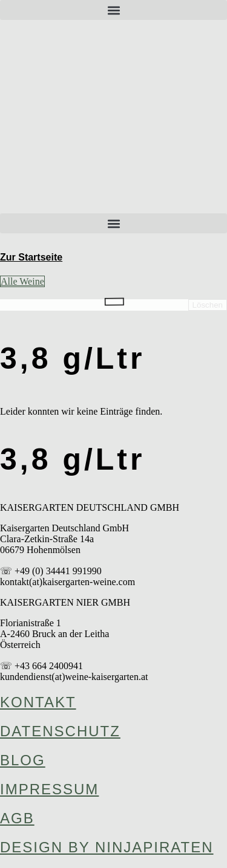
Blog (23, 760)
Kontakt (38, 702)
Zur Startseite (31, 257)
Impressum (49, 789)
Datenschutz (60, 731)
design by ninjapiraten (107, 847)
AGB (17, 818)
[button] (113, 10)
